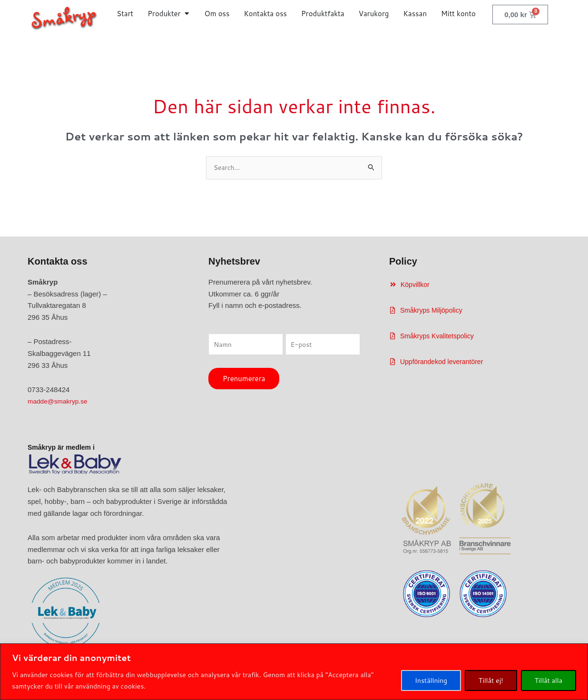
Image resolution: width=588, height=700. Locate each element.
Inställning (431, 680)
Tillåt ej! (491, 680)
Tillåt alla (549, 680)
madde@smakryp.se (60, 402)
